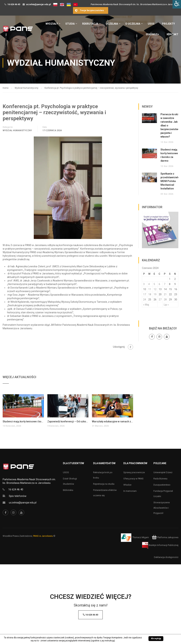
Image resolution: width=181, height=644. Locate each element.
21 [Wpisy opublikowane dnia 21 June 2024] (165, 294)
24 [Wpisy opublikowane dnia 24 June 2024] (145, 300)
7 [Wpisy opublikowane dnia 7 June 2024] (165, 284)
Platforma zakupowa (165, 537)
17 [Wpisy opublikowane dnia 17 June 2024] (145, 294)
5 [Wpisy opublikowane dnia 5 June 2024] (154, 284)
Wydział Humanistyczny (17, 130)
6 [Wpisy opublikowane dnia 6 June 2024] (159, 284)
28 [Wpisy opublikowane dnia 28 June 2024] (165, 300)
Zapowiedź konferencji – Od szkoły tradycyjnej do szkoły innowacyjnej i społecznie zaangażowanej (68, 421)
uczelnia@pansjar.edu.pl (38, 4)
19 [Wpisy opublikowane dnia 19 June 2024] (155, 294)
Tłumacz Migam (141, 537)
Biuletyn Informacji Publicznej (160, 545)
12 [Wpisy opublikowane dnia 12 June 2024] (155, 289)
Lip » (166, 305)
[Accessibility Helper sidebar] (177, 4)
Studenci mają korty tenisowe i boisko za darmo (23, 421)
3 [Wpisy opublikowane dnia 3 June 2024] (144, 284)
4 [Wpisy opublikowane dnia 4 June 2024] (149, 284)
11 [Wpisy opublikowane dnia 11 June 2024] (150, 289)
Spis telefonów (18, 496)
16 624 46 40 (14, 4)
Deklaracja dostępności (166, 557)
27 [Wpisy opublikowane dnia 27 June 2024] (160, 300)
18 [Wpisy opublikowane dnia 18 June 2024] (150, 294)
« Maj (146, 305)
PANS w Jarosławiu (43, 536)
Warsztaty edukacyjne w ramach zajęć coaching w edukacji (113, 421)
